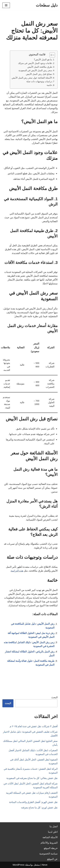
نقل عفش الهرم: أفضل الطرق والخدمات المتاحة (33, 802)
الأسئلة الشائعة (50, 837)
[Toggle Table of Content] (51, 55)
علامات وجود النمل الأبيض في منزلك (35, 63)
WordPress (19, 865)
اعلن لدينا (53, 832)
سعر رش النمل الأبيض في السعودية (35, 70)
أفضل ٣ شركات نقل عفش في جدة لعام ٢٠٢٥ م (34, 726)
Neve (45, 865)
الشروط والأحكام (49, 843)
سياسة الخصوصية (48, 854)
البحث (54, 697)
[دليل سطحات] (47, 5)
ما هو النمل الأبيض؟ (43, 60)
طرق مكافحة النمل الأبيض (40, 67)
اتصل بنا (54, 826)
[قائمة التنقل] (6, 5)
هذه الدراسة (17, 571)
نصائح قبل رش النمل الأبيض (39, 74)
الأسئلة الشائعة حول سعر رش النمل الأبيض (32, 78)
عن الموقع (52, 859)
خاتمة (49, 85)
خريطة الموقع (51, 848)
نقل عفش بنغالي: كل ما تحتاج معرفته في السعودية (32, 778)
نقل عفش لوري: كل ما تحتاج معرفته (39, 807)
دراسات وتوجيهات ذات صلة (39, 81)
